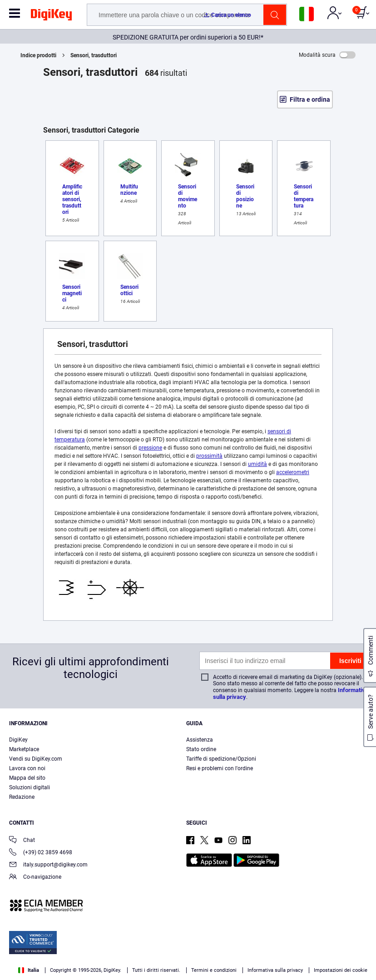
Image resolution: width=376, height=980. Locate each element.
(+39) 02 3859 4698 (41, 853)
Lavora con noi (27, 768)
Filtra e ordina (310, 99)
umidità (257, 464)
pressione (150, 448)
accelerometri (293, 472)
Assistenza (200, 740)
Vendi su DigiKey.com (36, 759)
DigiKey (18, 740)
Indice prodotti (38, 55)
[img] (51, 16)
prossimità (209, 456)
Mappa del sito (27, 778)
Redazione (22, 797)
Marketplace (24, 749)
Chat (22, 841)
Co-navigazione (35, 878)
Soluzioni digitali (30, 787)
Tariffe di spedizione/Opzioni (221, 759)
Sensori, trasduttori (94, 55)
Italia (29, 970)
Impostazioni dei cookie (341, 970)
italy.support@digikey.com (48, 865)
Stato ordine (201, 749)
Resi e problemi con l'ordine (220, 768)
